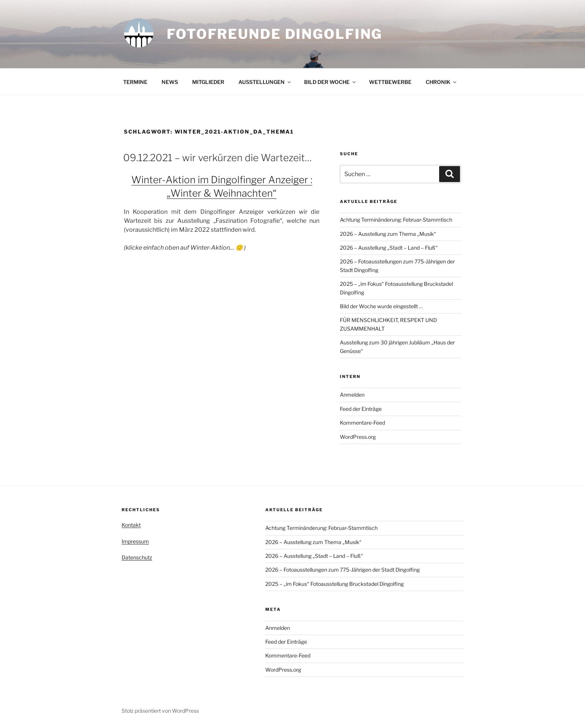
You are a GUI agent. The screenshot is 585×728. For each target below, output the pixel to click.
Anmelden (352, 395)
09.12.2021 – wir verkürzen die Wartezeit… (218, 158)
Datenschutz (137, 557)
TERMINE (135, 82)
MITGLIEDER (208, 82)
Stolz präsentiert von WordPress (160, 711)
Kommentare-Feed (362, 423)
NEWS (170, 82)
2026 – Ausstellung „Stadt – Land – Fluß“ (389, 248)
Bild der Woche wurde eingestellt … (381, 306)
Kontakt (131, 525)
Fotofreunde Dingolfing (275, 34)
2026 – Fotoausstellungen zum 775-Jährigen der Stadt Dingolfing (342, 570)
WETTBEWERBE (390, 82)
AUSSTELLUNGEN (265, 82)
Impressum (135, 541)
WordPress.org (358, 437)
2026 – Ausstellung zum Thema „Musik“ (388, 234)
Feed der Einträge (361, 409)
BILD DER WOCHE (330, 82)
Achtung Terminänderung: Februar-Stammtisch (396, 220)
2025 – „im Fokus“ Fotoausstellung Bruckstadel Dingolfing (334, 584)
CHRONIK (442, 82)
